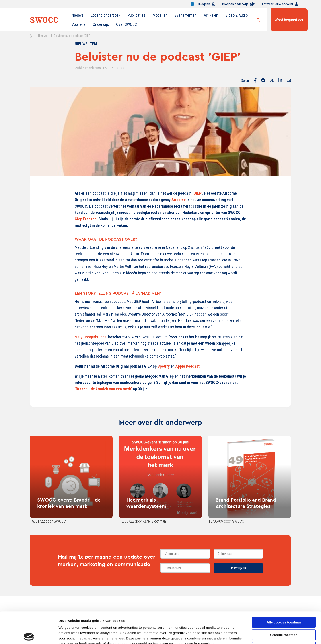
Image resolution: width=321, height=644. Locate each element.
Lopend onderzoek (106, 15)
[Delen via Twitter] (272, 81)
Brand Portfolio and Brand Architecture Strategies (246, 503)
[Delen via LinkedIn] (280, 81)
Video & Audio (237, 15)
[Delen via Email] (289, 81)
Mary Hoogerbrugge (91, 337)
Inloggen (207, 4)
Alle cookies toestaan (284, 591)
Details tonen (241, 635)
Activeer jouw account (280, 4)
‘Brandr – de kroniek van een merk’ (103, 389)
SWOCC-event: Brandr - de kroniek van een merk (69, 503)
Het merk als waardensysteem (146, 503)
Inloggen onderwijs (238, 4)
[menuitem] (78, 15)
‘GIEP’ (197, 193)
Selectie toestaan (284, 603)
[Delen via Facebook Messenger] (263, 81)
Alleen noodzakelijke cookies (284, 616)
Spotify (164, 366)
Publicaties (137, 15)
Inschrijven (238, 568)
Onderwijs (101, 24)
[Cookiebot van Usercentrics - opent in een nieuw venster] (29, 635)
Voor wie (79, 24)
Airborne (179, 200)
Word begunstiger (289, 20)
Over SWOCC (127, 24)
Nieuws (78, 15)
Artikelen (211, 15)
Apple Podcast (187, 366)
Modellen (160, 15)
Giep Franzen (86, 219)
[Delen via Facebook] (255, 81)
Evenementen (186, 15)
